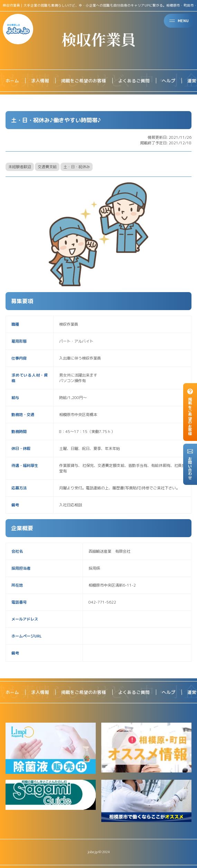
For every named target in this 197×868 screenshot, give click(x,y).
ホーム (12, 81)
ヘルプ (168, 81)
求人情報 (40, 81)
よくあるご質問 (134, 81)
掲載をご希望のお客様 (84, 81)
